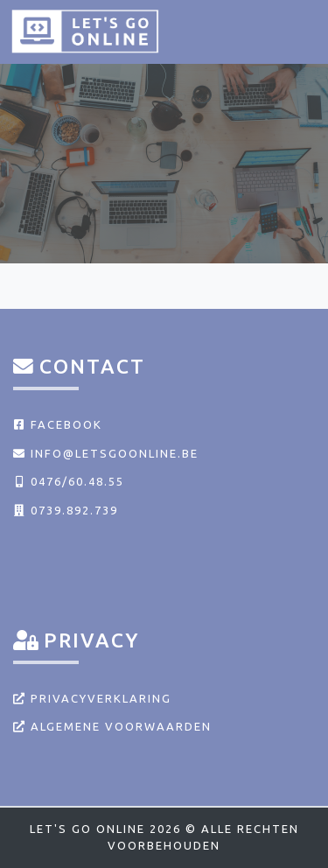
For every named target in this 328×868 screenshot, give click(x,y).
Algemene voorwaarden (112, 726)
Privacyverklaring (92, 698)
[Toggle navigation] (295, 31)
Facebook (58, 424)
